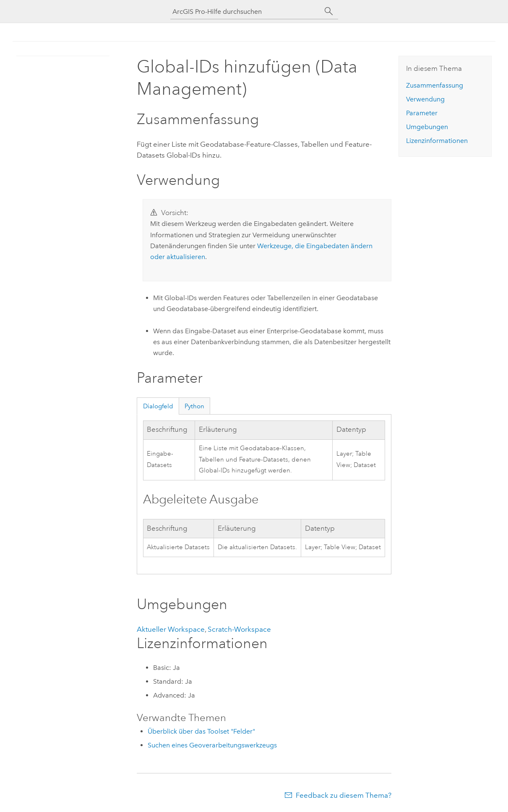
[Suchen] (329, 11)
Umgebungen (427, 127)
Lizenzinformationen (437, 141)
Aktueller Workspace (171, 629)
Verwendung (425, 99)
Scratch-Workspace (239, 629)
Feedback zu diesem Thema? (344, 795)
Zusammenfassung (435, 85)
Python (194, 406)
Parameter (422, 113)
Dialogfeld (158, 406)
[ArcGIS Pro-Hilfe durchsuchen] (246, 12)
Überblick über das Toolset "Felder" (201, 731)
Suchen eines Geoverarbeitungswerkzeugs (212, 745)
